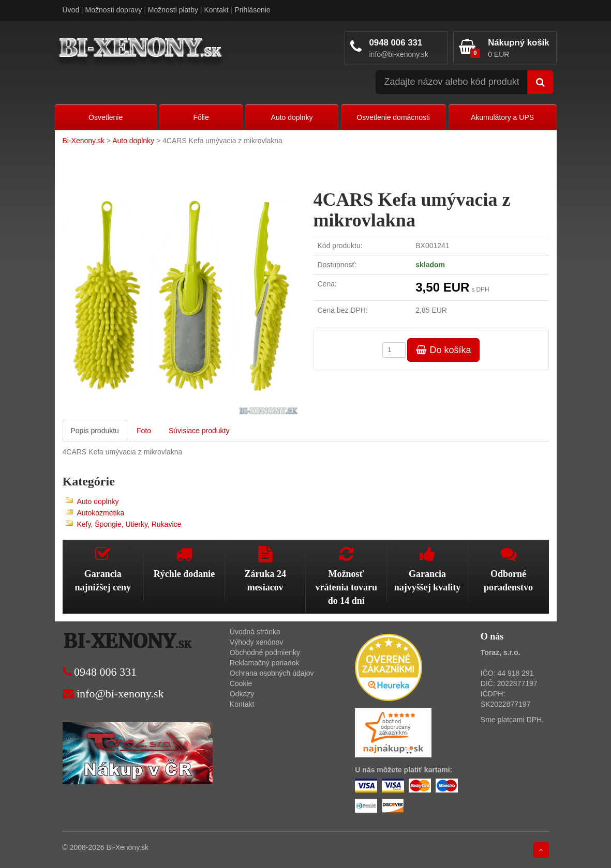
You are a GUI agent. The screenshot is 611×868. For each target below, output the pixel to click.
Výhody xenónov (257, 642)
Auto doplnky (292, 117)
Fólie (201, 117)
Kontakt (216, 10)
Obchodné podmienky (265, 652)
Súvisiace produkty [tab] (199, 431)
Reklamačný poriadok (265, 663)
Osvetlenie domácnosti (393, 117)
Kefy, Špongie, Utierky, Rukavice (129, 524)
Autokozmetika (101, 513)
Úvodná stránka (255, 632)
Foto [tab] (144, 431)
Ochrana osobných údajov (272, 673)
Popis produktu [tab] (95, 431)
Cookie (241, 683)
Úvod (71, 10)
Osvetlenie (106, 117)
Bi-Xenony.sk (84, 141)
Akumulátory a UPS (502, 117)
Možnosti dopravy (114, 10)
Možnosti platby (173, 10)
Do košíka (443, 350)
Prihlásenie (252, 10)
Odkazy (242, 694)
